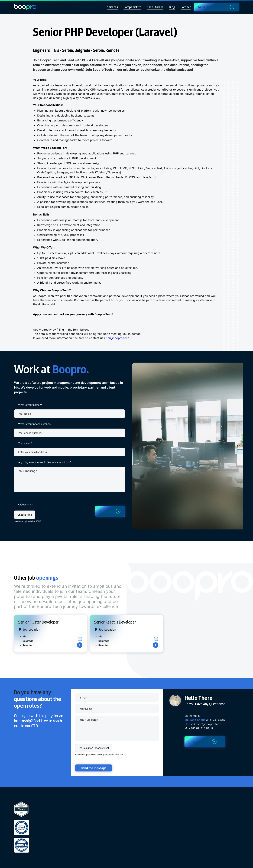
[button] (25, 515)
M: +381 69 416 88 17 (199, 728)
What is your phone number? (35, 424)
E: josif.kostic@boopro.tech (203, 724)
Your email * (25, 443)
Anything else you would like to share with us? (45, 462)
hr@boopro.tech (118, 338)
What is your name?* (30, 405)
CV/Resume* (25, 504)
